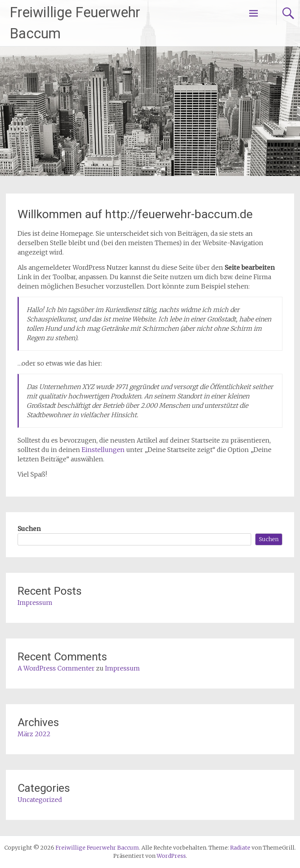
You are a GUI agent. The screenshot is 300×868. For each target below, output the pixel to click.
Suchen (29, 529)
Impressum (35, 603)
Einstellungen (103, 450)
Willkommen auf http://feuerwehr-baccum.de (135, 214)
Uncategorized (40, 800)
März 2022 (34, 734)
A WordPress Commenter (56, 668)
